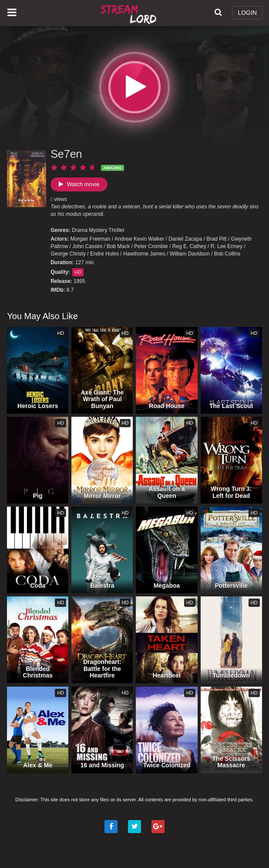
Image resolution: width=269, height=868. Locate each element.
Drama (80, 230)
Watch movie (79, 184)
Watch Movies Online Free (130, 13)
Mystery (98, 230)
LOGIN (247, 13)
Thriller (116, 230)
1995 (79, 281)
